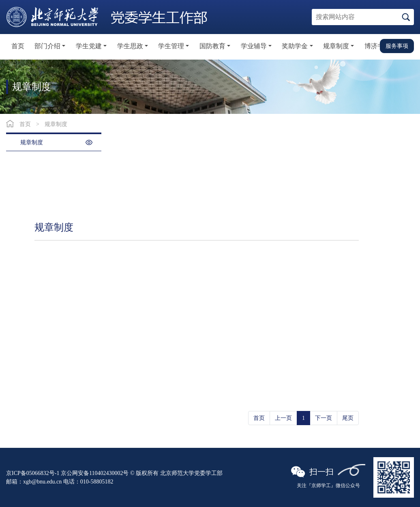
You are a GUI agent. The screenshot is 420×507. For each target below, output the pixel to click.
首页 (18, 46)
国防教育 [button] (212, 46)
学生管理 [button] (171, 46)
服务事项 (397, 46)
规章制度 (56, 124)
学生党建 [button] (89, 46)
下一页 (324, 418)
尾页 (348, 418)
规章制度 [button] (336, 46)
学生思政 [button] (130, 46)
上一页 (283, 418)
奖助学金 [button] (295, 46)
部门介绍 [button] (47, 46)
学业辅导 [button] (254, 46)
